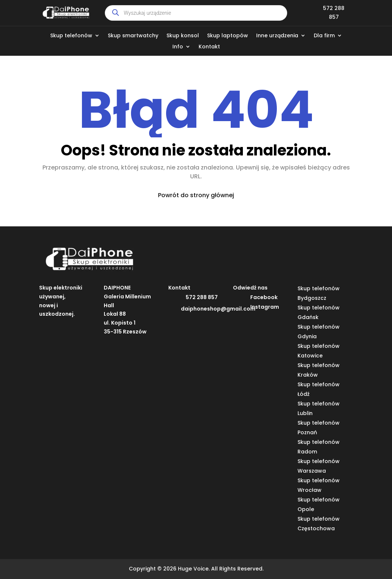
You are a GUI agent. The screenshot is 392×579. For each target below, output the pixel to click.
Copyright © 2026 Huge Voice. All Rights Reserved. (196, 569)
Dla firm (324, 36)
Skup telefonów (71, 36)
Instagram (265, 307)
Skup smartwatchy (133, 36)
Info (178, 47)
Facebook (264, 297)
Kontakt (209, 47)
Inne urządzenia (277, 36)
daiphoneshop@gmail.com (218, 309)
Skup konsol (183, 36)
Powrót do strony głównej (196, 195)
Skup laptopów (228, 36)
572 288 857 (202, 297)
